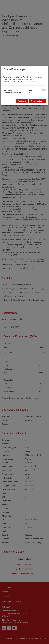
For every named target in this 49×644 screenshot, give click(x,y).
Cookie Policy (33, 82)
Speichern (22, 101)
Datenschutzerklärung (11, 82)
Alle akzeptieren (37, 101)
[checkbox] (44, 90)
